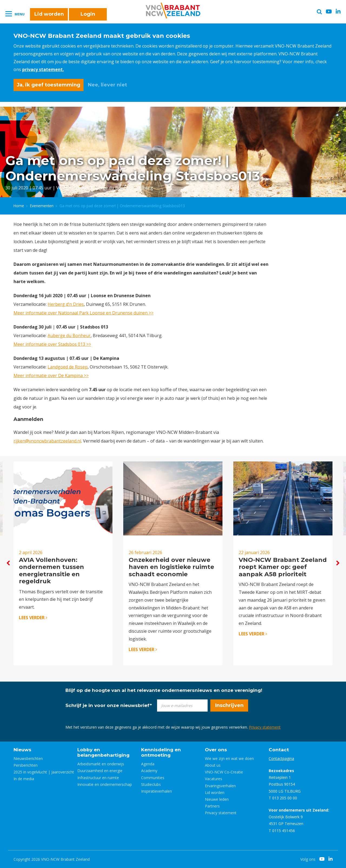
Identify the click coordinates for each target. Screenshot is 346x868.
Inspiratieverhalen (157, 791)
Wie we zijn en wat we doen (229, 758)
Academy (149, 771)
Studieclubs (151, 784)
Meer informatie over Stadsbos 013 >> (52, 344)
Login (88, 14)
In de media (24, 779)
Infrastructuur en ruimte (98, 778)
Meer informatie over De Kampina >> (51, 376)
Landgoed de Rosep (68, 367)
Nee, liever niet (107, 85)
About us (213, 765)
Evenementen (42, 206)
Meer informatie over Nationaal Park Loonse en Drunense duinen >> (84, 313)
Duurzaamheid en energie (100, 771)
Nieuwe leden (217, 799)
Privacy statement (265, 727)
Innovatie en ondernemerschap (105, 784)
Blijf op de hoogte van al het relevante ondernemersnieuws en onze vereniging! (164, 690)
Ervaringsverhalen (220, 786)
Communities (153, 778)
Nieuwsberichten (28, 758)
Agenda (148, 764)
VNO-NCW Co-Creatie (224, 772)
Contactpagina (281, 758)
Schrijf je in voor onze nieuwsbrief (109, 705)
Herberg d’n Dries (66, 304)
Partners (212, 806)
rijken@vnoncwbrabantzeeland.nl (47, 441)
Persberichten (26, 765)
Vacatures (214, 779)
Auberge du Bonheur (69, 336)
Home (19, 206)
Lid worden (49, 14)
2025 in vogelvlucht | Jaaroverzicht (44, 772)
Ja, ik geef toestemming (49, 85)
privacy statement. (43, 69)
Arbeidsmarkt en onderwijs (101, 764)
